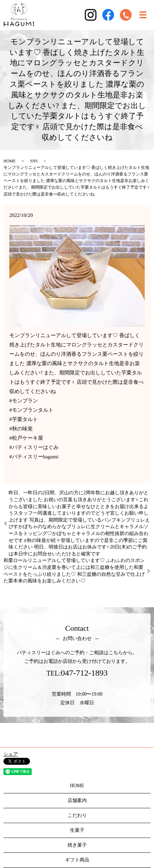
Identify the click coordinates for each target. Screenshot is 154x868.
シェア (11, 754)
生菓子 (77, 830)
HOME (9, 161)
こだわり (77, 815)
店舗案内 (77, 800)
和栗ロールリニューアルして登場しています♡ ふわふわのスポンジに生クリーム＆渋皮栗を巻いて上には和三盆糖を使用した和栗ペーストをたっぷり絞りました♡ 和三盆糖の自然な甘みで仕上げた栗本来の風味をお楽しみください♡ (74, 571)
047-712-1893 (84, 673)
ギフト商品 (77, 860)
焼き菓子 (77, 845)
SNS (34, 161)
